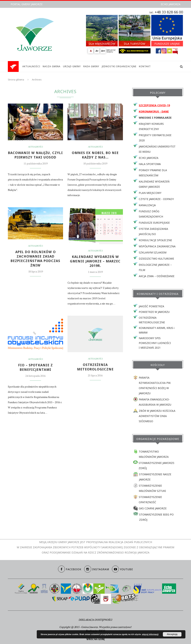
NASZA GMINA (52, 66)
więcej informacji (150, 634)
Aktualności (36, 147)
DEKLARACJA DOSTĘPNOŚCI (95, 620)
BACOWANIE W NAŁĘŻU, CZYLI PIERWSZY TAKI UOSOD (35, 155)
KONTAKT (145, 66)
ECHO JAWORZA (171, 4)
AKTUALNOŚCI (31, 66)
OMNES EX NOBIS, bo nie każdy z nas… (95, 155)
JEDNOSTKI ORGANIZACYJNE (119, 66)
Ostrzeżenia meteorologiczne (95, 367)
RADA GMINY (91, 66)
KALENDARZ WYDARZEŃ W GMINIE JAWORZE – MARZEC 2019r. (95, 261)
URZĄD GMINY (72, 66)
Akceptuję (172, 634)
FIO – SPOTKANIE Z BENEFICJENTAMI (35, 367)
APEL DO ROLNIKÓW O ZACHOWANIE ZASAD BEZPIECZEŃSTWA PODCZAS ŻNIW (36, 259)
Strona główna (16, 80)
